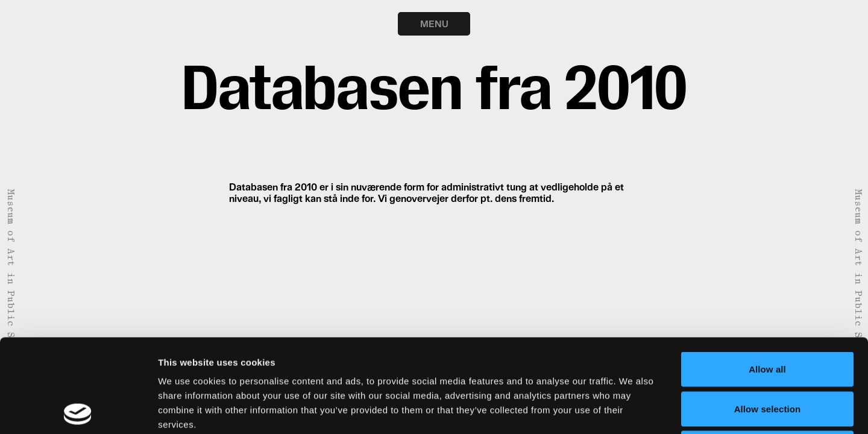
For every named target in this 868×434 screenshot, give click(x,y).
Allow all (767, 276)
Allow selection (768, 316)
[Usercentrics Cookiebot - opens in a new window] (78, 410)
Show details (633, 410)
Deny (767, 355)
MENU (434, 24)
